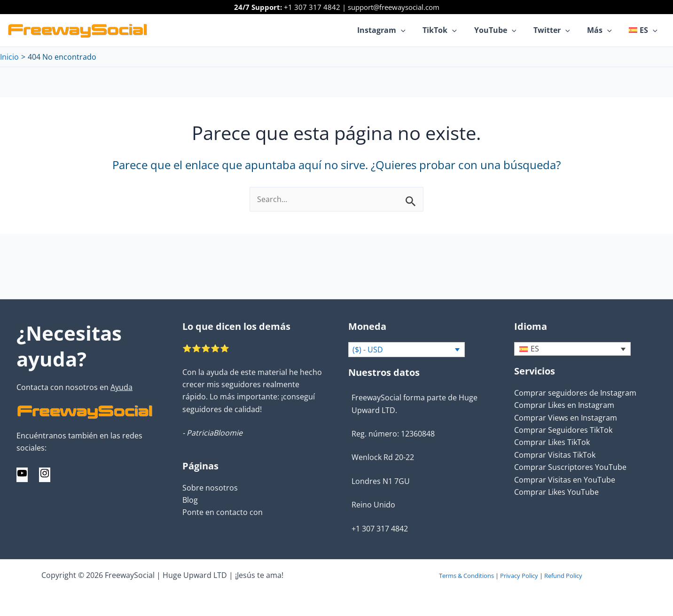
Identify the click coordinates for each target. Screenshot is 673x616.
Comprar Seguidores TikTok (563, 430)
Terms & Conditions (466, 576)
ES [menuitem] (535, 350)
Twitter (557, 30)
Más (603, 30)
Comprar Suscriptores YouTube (570, 468)
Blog (190, 500)
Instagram (394, 30)
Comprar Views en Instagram (566, 418)
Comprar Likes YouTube (556, 492)
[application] (413, 30)
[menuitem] (644, 30)
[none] (572, 349)
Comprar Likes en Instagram (564, 405)
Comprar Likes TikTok (552, 443)
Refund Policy (563, 576)
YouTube (503, 30)
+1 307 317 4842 (312, 7)
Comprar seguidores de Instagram (575, 393)
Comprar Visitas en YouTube (565, 480)
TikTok (450, 30)
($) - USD (368, 350)
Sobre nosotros (210, 487)
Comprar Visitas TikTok (555, 455)
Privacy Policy (519, 576)
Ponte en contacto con (223, 512)
